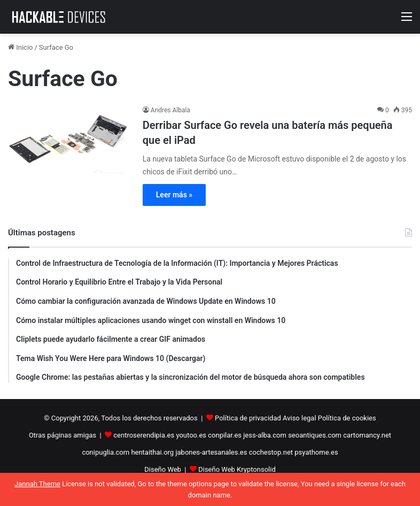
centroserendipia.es (144, 435)
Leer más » (174, 195)
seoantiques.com (315, 435)
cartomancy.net (367, 435)
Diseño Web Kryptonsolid (237, 469)
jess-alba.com (265, 435)
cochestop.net (271, 452)
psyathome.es (316, 452)
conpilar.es (225, 435)
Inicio (20, 47)
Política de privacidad (248, 418)
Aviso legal (300, 418)
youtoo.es (191, 435)
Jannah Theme (37, 484)
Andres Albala (170, 110)
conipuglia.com (106, 452)
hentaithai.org (152, 452)
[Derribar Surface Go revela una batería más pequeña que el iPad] (69, 139)
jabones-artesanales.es (211, 452)
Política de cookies (347, 418)
